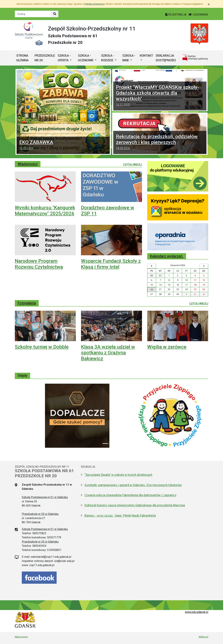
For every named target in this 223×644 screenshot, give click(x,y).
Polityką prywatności (94, 4)
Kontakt (146, 55)
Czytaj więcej (132, 164)
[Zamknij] (209, 4)
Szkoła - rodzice (107, 58)
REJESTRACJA (176, 15)
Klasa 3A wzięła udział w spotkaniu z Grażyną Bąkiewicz (108, 353)
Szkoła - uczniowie (86, 58)
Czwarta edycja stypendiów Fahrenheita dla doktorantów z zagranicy (130, 495)
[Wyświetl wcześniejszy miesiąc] (152, 266)
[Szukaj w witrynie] (55, 14)
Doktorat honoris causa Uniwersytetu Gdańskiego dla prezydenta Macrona (135, 505)
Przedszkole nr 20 (45, 58)
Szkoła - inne (129, 58)
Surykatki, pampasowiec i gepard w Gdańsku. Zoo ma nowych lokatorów (133, 485)
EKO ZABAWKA (63, 145)
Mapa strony (21, 637)
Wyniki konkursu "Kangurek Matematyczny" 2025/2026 (45, 211)
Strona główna (22, 58)
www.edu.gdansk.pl (197, 612)
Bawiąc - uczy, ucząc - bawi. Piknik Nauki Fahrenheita (120, 516)
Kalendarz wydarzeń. (167, 256)
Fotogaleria (27, 303)
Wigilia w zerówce (167, 347)
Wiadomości (28, 164)
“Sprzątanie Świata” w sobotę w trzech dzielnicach (118, 475)
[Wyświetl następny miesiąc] (204, 266)
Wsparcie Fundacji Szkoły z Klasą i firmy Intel (111, 264)
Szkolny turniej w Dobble (42, 347)
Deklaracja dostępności (166, 58)
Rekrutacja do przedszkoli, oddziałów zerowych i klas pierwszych (160, 142)
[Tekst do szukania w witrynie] (33, 14)
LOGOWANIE (198, 15)
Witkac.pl (203, 637)
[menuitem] (66, 58)
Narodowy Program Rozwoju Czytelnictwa (39, 264)
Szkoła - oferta (64, 58)
